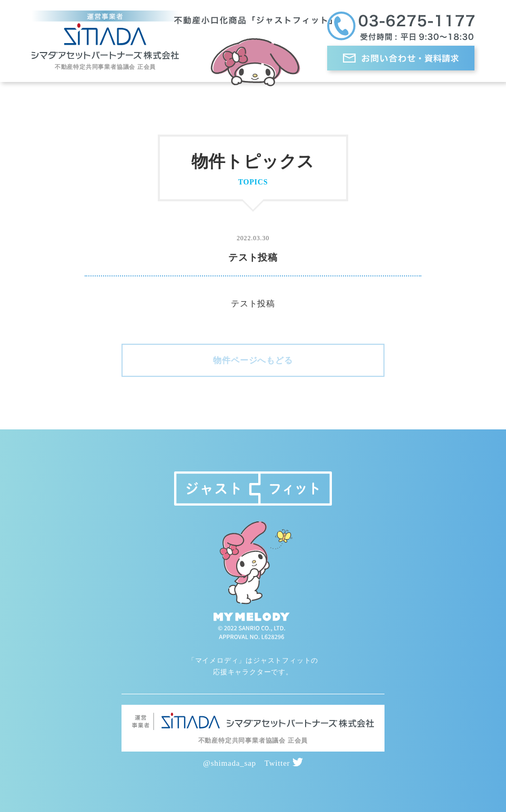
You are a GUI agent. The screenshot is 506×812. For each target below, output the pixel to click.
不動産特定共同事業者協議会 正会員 (105, 67)
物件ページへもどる (253, 360)
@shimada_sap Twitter (253, 763)
